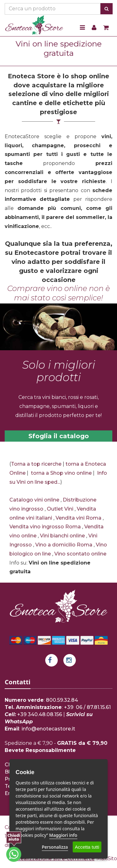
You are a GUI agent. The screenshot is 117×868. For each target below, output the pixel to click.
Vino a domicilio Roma (64, 545)
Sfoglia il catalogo (59, 436)
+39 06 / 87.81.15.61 (87, 707)
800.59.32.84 (62, 700)
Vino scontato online (80, 554)
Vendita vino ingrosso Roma (45, 527)
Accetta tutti (87, 847)
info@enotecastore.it (48, 729)
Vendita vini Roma (78, 518)
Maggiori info (63, 835)
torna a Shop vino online (61, 473)
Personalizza (55, 847)
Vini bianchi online (62, 536)
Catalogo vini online (34, 500)
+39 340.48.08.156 (40, 714)
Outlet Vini (60, 509)
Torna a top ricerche (36, 464)
